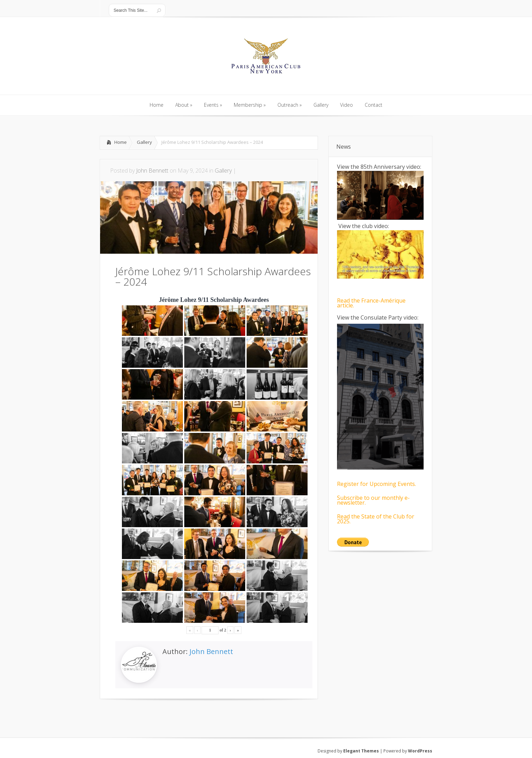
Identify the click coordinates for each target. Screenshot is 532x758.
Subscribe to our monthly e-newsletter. (373, 500)
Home (121, 142)
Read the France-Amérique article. (371, 303)
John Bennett (152, 171)
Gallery (144, 142)
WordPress (420, 751)
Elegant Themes (361, 751)
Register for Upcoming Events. (376, 484)
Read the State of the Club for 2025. (376, 519)
